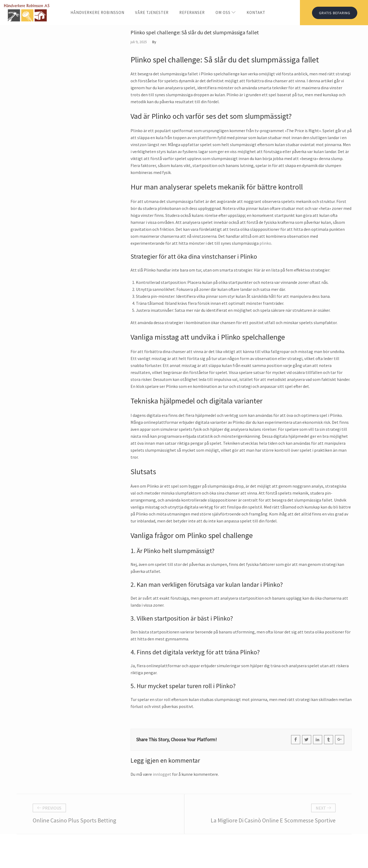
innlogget (162, 774)
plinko (265, 243)
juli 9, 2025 (139, 42)
